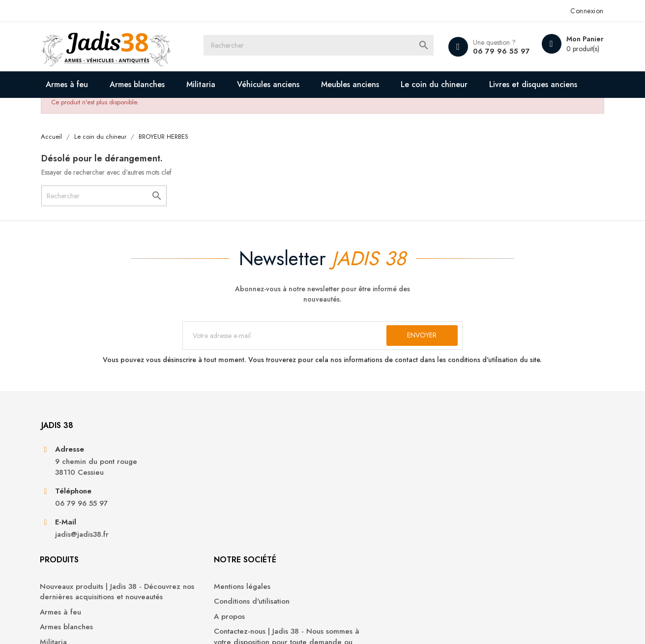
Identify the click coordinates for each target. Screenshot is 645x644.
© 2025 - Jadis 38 (77, 624)
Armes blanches (146, 84)
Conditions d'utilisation (368, 505)
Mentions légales (358, 490)
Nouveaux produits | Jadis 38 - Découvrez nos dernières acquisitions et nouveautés (241, 501)
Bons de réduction (501, 550)
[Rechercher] (331, 47)
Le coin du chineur (443, 84)
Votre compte (501, 463)
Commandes (491, 505)
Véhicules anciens (277, 84)
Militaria (210, 84)
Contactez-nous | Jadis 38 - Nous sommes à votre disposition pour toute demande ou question (385, 546)
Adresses (485, 535)
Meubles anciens (359, 84)
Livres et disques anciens (108, 111)
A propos (345, 520)
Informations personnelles (513, 490)
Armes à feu (76, 84)
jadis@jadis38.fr (90, 575)
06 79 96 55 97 (490, 51)
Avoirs (480, 520)
